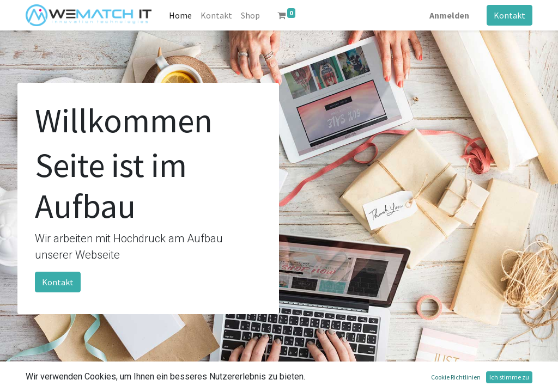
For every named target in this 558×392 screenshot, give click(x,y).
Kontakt (510, 15)
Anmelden (449, 15)
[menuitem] (180, 15)
